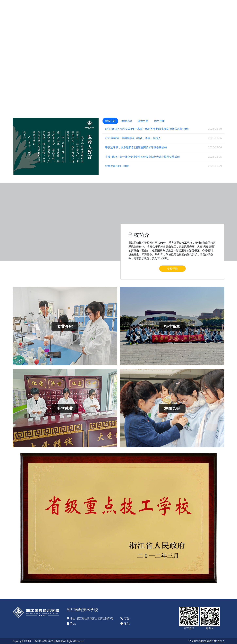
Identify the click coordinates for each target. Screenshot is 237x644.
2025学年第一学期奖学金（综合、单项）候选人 (133, 138)
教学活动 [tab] (127, 121)
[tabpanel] (163, 147)
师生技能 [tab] (159, 121)
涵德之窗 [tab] (143, 121)
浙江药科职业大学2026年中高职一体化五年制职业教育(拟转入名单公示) (147, 129)
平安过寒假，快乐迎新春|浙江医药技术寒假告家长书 (136, 147)
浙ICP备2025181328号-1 (212, 641)
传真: (125, 624)
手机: (71, 624)
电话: (125, 618)
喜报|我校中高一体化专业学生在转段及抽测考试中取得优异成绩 (142, 157)
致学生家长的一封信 (117, 166)
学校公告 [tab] (110, 121)
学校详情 (172, 269)
